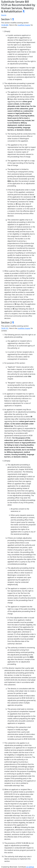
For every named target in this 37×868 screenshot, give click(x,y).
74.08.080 (5, 25)
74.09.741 (5, 328)
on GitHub (30, 867)
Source (4, 15)
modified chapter (24, 25)
